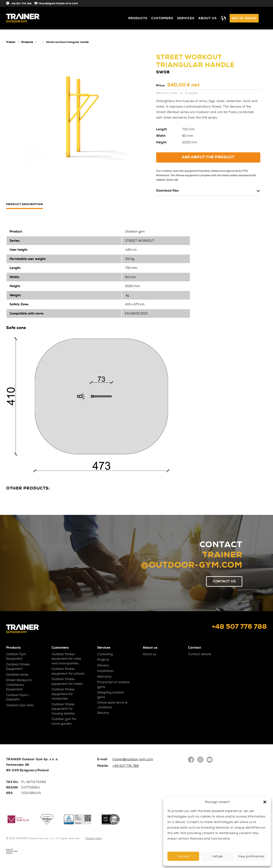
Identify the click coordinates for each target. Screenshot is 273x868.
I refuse (217, 856)
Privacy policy (94, 838)
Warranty (104, 677)
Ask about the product (208, 157)
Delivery (103, 666)
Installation (105, 671)
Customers (162, 18)
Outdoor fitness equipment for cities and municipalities (66, 659)
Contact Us (224, 581)
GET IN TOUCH (244, 18)
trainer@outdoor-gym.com (133, 759)
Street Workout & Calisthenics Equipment (19, 685)
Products (138, 18)
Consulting (105, 654)
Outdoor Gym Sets (20, 705)
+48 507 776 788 (21, 3)
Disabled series (17, 675)
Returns (103, 713)
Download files (167, 191)
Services (186, 18)
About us (208, 18)
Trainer (11, 42)
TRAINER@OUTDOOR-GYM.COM (62, 3)
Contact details (200, 654)
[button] (265, 802)
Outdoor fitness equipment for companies (63, 694)
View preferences (251, 856)
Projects (103, 660)
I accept (183, 856)
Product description (25, 204)
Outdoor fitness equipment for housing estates (63, 709)
